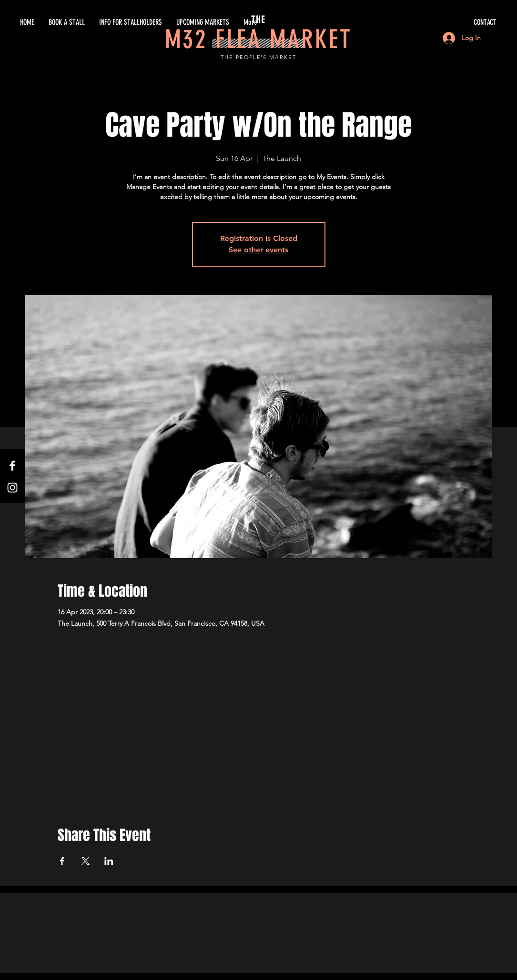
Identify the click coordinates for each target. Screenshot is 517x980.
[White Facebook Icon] (12, 466)
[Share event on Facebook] (62, 861)
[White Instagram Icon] (12, 488)
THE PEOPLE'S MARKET (259, 57)
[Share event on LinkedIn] (109, 861)
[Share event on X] (86, 861)
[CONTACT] (406, 22)
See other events (258, 250)
